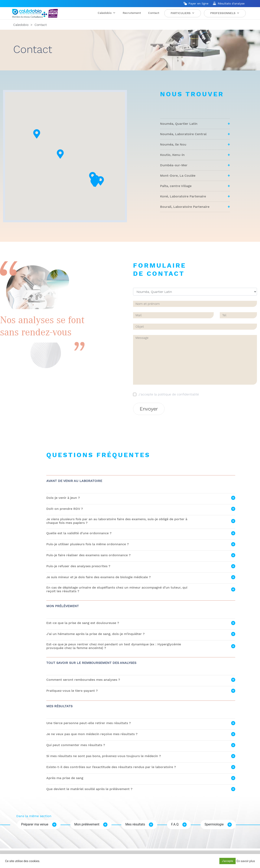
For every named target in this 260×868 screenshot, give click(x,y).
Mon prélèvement (87, 824)
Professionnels (225, 13)
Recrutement (132, 13)
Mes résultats (135, 824)
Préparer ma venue (35, 824)
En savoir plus (246, 861)
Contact (154, 13)
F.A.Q (175, 824)
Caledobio (107, 13)
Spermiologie (214, 824)
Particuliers (183, 13)
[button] (109, 196)
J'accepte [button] (227, 861)
